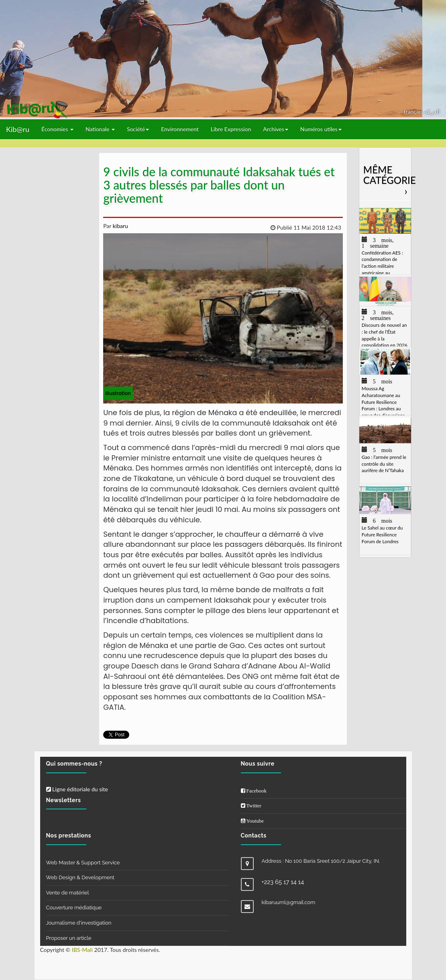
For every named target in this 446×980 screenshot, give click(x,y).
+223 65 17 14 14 (283, 882)
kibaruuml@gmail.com (289, 902)
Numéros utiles (321, 129)
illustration (118, 393)
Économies (57, 129)
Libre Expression (231, 129)
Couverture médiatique (74, 908)
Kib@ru (18, 129)
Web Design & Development (80, 877)
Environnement (180, 129)
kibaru (120, 226)
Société (138, 129)
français (414, 111)
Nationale (100, 129)
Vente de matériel (68, 893)
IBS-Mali (82, 950)
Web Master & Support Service (83, 863)
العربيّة (432, 111)
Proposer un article (69, 938)
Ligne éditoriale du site (77, 789)
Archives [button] (276, 129)
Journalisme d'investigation (79, 923)
